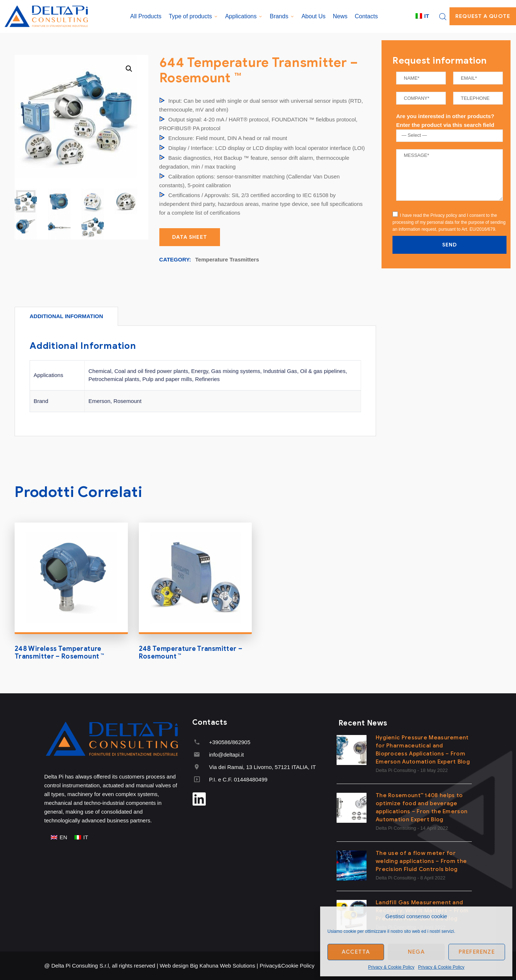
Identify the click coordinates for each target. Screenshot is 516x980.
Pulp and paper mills (167, 379)
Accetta (356, 952)
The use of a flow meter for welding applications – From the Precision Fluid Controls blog (421, 861)
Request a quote (483, 16)
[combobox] (449, 136)
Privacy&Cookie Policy (287, 966)
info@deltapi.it (226, 755)
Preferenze (477, 952)
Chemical (100, 371)
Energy (200, 371)
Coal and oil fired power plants (151, 371)
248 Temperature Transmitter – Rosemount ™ (191, 653)
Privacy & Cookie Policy (391, 967)
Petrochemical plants (114, 379)
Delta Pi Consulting (396, 770)
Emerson (99, 401)
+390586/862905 (230, 742)
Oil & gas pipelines (323, 371)
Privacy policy (444, 215)
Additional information (66, 316)
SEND (449, 245)
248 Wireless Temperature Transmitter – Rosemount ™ (59, 653)
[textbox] (451, 135)
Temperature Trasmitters (227, 259)
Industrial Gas (280, 371)
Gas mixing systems (236, 371)
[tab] (66, 316)
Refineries (208, 379)
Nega (416, 952)
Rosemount (127, 401)
